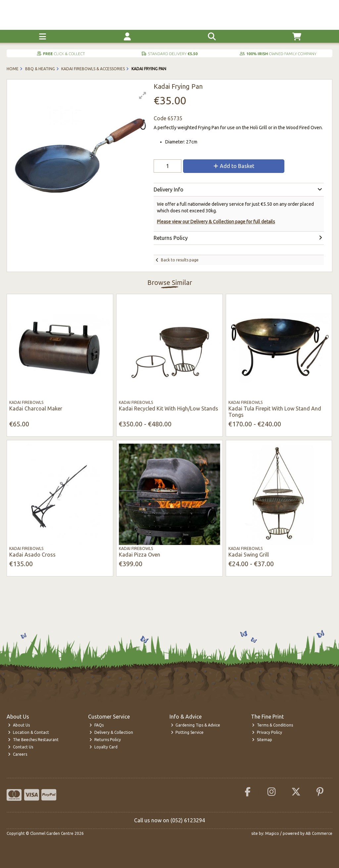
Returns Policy (105, 740)
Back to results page (180, 260)
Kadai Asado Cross (32, 555)
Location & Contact (28, 732)
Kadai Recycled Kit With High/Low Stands (169, 408)
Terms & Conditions (272, 725)
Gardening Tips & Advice (196, 725)
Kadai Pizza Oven (140, 555)
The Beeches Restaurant (33, 740)
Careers (18, 754)
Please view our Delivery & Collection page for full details (216, 222)
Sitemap (262, 740)
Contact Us (21, 747)
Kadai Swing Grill (249, 555)
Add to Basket (234, 166)
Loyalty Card (103, 747)
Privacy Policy (267, 732)
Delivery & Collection (111, 732)
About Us (19, 725)
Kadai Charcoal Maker (36, 408)
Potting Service (187, 732)
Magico (272, 833)
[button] (143, 95)
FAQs (97, 725)
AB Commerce (319, 833)
